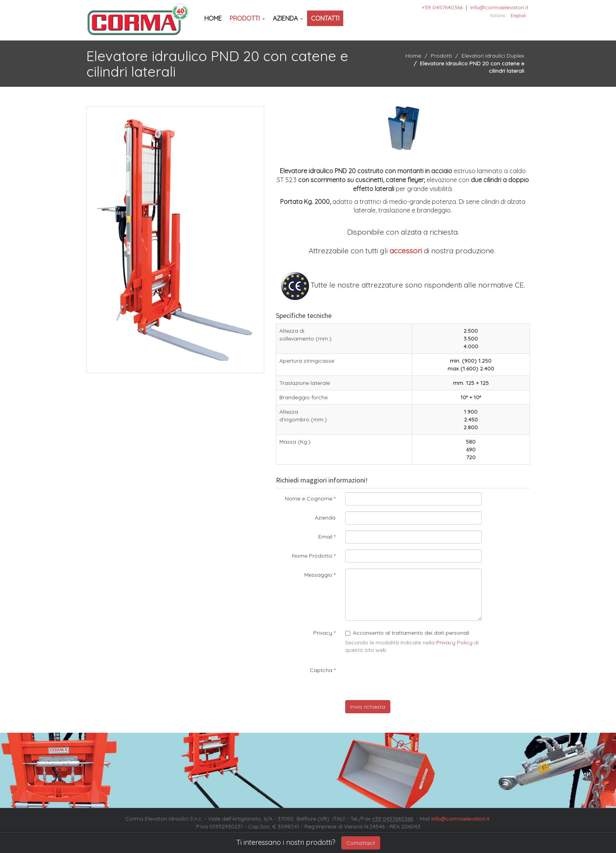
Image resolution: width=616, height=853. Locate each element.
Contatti (325, 18)
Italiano (498, 15)
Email (325, 537)
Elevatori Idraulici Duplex (493, 56)
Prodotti (247, 18)
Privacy (323, 633)
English (518, 15)
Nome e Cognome (309, 498)
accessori (406, 251)
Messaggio (318, 575)
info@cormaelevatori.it (499, 7)
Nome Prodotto (312, 556)
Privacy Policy (454, 642)
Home (213, 18)
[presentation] (404, 679)
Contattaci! (361, 843)
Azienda (288, 18)
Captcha (321, 670)
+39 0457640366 (442, 7)
